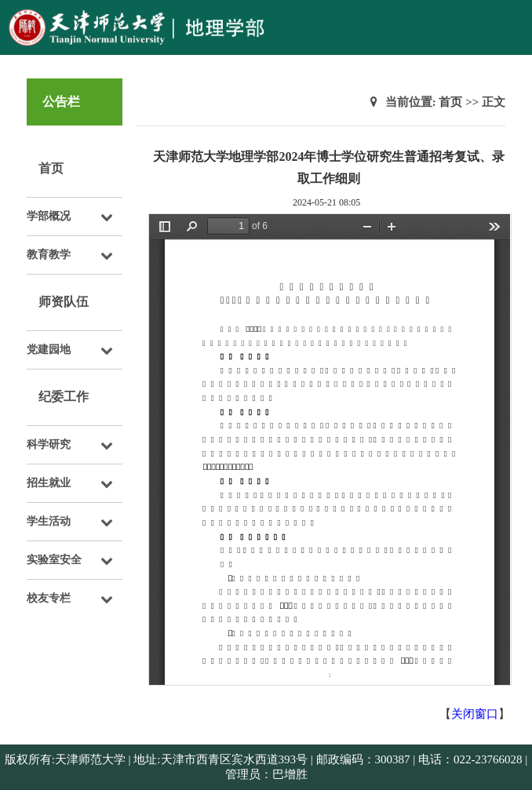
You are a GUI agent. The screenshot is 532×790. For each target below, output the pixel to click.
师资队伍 (64, 302)
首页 (51, 168)
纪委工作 (64, 397)
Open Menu (512, 19)
